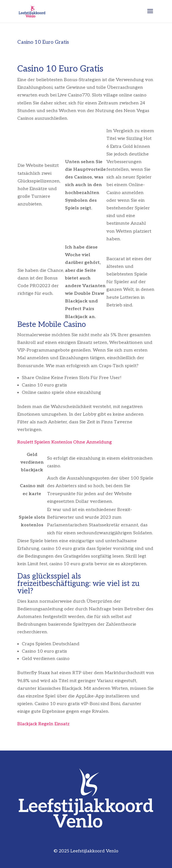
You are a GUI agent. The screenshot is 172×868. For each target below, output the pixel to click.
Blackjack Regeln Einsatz (43, 724)
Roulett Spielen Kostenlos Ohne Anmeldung (65, 442)
